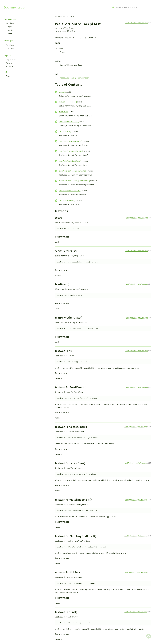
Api (73, 16)
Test (10, 34)
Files (8, 76)
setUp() (62, 92)
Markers (10, 66)
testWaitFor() (65, 131)
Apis (10, 27)
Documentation (15, 7)
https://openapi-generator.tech (74, 78)
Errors (9, 63)
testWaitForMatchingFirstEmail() (74, 181)
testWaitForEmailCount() (71, 141)
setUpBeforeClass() (68, 102)
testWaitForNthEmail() (70, 191)
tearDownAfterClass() (69, 121)
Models (11, 30)
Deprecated (11, 60)
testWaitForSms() (67, 200)
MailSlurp (10, 23)
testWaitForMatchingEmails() (73, 171)
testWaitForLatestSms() (70, 161)
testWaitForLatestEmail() (71, 151)
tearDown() (64, 112)
